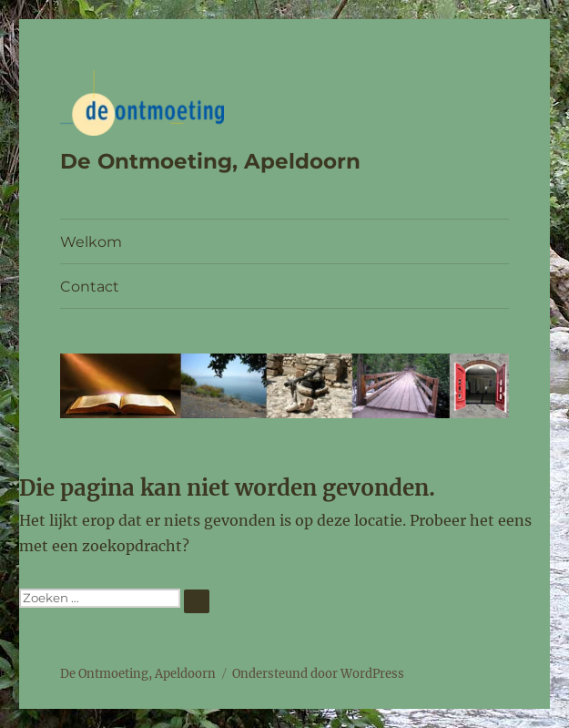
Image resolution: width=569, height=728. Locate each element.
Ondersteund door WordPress (318, 674)
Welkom (91, 242)
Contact (90, 287)
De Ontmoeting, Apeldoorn (210, 161)
